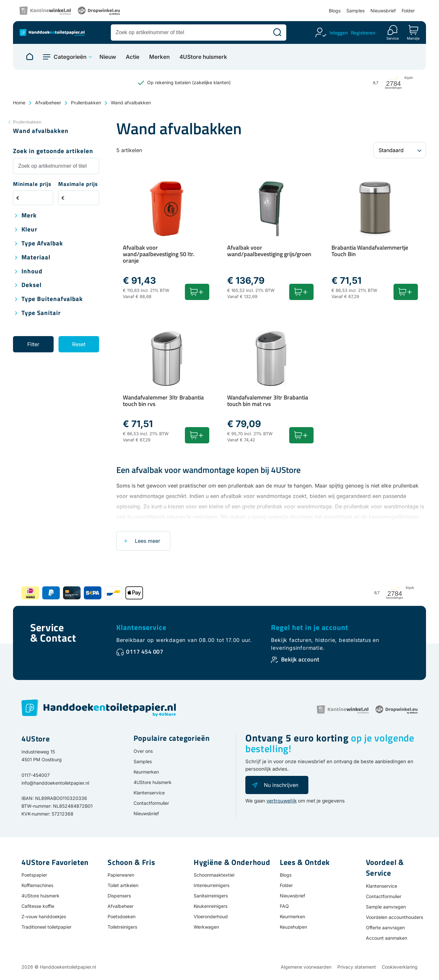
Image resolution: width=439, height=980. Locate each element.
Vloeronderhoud (211, 916)
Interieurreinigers (212, 885)
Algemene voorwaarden (306, 967)
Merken (159, 57)
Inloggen (339, 33)
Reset (79, 344)
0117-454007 (36, 775)
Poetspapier (34, 875)
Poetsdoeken (122, 916)
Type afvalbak (42, 244)
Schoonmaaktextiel (214, 875)
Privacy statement (357, 967)
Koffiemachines (37, 885)
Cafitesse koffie (38, 906)
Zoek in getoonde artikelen (53, 151)
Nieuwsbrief (383, 11)
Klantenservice (141, 627)
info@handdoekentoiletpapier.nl (55, 783)
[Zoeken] (277, 33)
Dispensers (119, 896)
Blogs (335, 11)
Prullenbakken (86, 103)
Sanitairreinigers (211, 896)
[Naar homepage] (30, 57)
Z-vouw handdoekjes (44, 916)
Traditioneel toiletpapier (46, 927)
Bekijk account (300, 659)
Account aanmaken (387, 938)
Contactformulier (151, 803)
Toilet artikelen (123, 885)
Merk (29, 216)
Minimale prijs (32, 184)
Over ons (143, 751)
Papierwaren (121, 875)
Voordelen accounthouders (394, 917)
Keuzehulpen (293, 927)
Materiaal (36, 258)
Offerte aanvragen (385, 928)
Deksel (32, 285)
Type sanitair (41, 313)
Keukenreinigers (211, 906)
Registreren (363, 33)
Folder (408, 11)
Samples (355, 11)
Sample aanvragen (386, 907)
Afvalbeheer (48, 103)
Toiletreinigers (122, 927)
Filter (33, 344)
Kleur (29, 230)
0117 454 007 (145, 652)
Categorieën (70, 57)
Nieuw (108, 57)
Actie (133, 57)
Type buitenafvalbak (52, 299)
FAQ (284, 906)
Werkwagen (206, 927)
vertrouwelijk (282, 801)
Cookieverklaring (400, 967)
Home (19, 103)
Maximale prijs (78, 184)
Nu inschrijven (281, 785)
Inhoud (32, 272)
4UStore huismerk (203, 57)
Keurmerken (146, 772)
